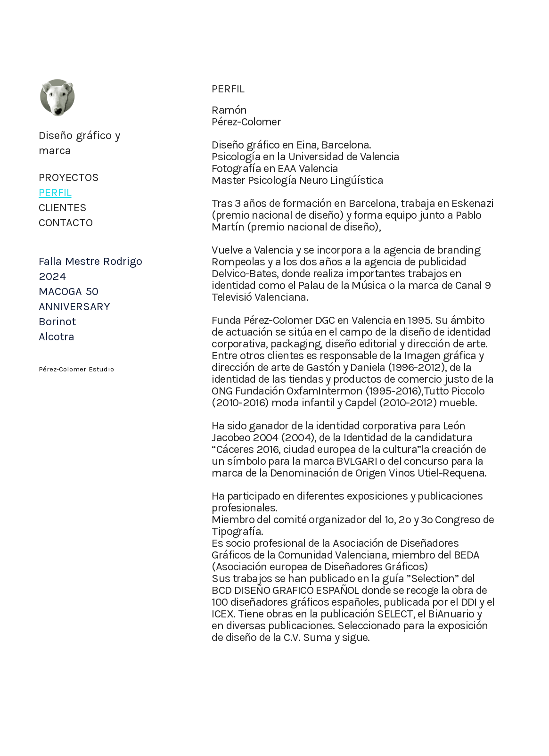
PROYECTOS (69, 177)
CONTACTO (66, 222)
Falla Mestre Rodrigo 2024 (90, 269)
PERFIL (55, 192)
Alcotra (57, 337)
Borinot (57, 321)
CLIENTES (63, 207)
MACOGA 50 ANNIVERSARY (74, 299)
